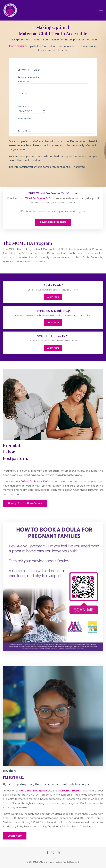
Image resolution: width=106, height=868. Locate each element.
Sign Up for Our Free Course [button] (25, 504)
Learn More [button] (53, 297)
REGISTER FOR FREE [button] (53, 222)
